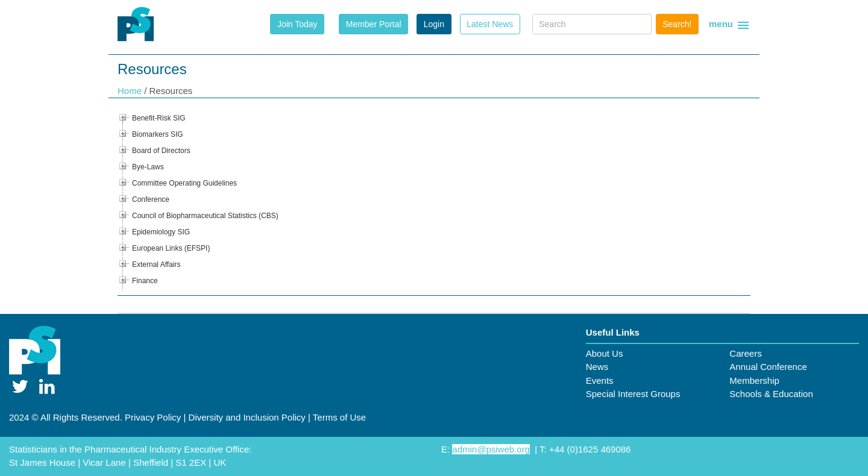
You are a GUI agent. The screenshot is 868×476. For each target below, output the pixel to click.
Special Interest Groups (633, 394)
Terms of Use (339, 417)
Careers (745, 353)
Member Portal (374, 24)
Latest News (490, 24)
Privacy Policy (153, 417)
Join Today (297, 24)
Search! (677, 24)
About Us (605, 353)
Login (434, 24)
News (597, 367)
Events (600, 380)
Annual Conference (768, 367)
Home (131, 91)
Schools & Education (771, 394)
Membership (754, 380)
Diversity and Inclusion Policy (247, 417)
